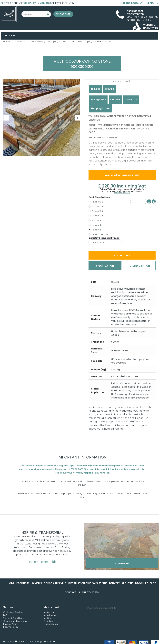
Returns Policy (11, 627)
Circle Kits (131, 100)
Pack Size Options (99, 197)
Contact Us (72, 593)
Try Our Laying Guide (42, 562)
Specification (105, 266)
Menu (10, 35)
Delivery (114, 584)
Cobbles (115, 100)
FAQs (6, 615)
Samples (37, 584)
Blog (153, 584)
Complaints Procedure (15, 621)
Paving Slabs (98, 100)
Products (23, 584)
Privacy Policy (10, 624)
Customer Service (13, 613)
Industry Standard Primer (104, 238)
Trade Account (131, 3)
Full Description (139, 266)
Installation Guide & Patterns (88, 584)
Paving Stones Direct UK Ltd (102, 608)
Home (11, 584)
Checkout (49, 621)
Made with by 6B (14, 642)
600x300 (95, 89)
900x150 (109, 89)
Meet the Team (91, 593)
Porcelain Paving (55, 584)
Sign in (153, 3)
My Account (50, 613)
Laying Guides (122, 564)
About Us (127, 584)
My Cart (48, 618)
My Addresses (51, 615)
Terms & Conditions (14, 618)
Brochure (142, 584)
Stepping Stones (101, 108)
